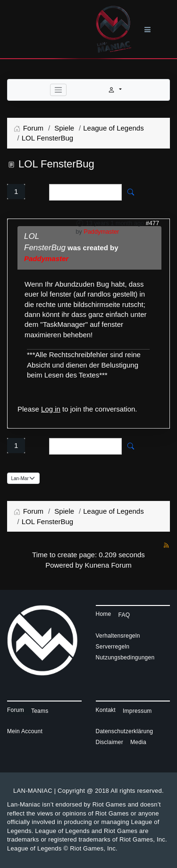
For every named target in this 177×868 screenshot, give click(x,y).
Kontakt (106, 710)
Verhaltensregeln (118, 636)
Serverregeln (113, 647)
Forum (16, 710)
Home (104, 614)
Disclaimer (110, 742)
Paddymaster (101, 232)
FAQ (124, 615)
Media (138, 742)
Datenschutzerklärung (125, 731)
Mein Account (25, 731)
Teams (40, 711)
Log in (51, 409)
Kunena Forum (108, 565)
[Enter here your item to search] (85, 192)
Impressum (137, 711)
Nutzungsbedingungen (125, 658)
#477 (152, 223)
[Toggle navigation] (59, 90)
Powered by (64, 565)
